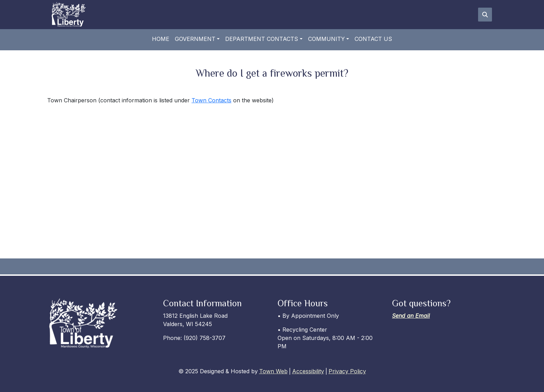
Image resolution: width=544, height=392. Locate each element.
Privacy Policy (347, 371)
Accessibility (308, 371)
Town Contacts (211, 100)
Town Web (273, 371)
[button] (197, 39)
